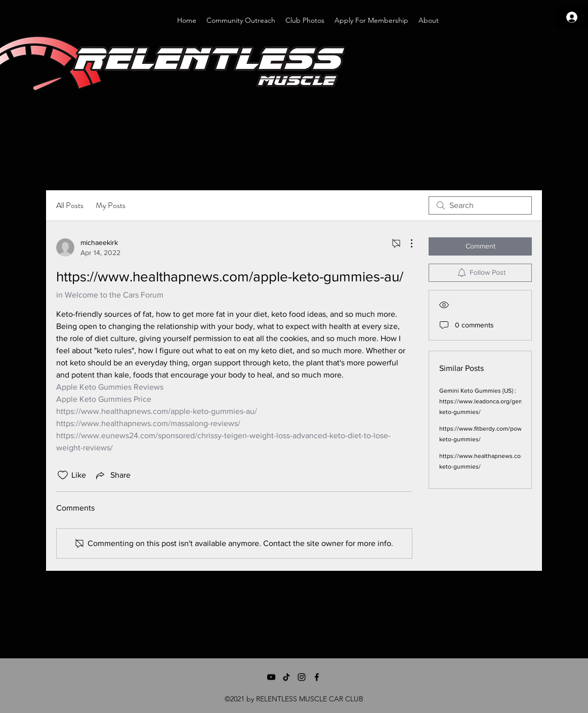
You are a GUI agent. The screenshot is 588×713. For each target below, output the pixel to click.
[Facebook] (317, 677)
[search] (480, 205)
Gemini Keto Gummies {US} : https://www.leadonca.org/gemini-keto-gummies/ (486, 401)
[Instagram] (302, 677)
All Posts (70, 205)
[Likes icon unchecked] (63, 475)
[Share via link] (112, 475)
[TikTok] (286, 677)
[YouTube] (271, 677)
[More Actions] (406, 243)
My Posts (111, 205)
